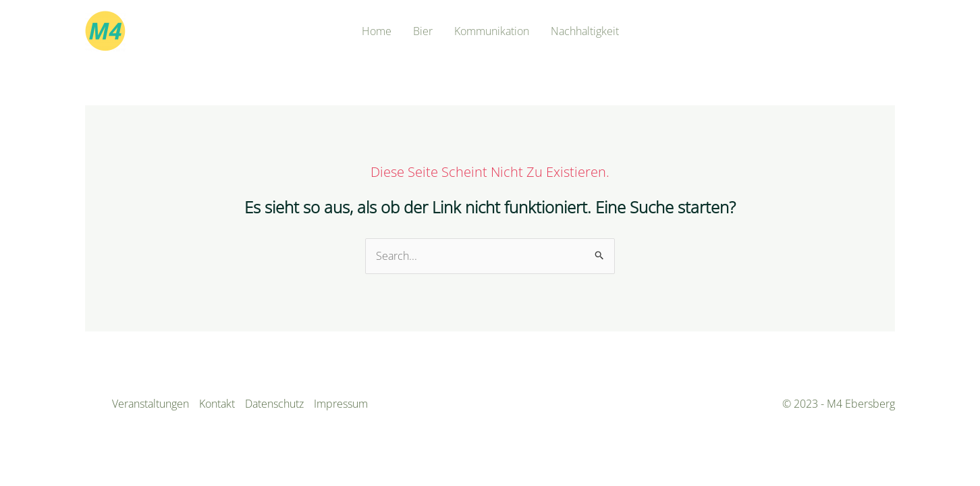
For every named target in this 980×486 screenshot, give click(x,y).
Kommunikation (492, 31)
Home (377, 31)
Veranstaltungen (151, 404)
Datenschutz (274, 404)
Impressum (341, 404)
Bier (423, 31)
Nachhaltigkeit (585, 31)
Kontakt (217, 404)
